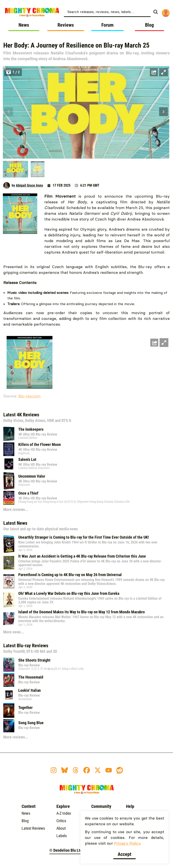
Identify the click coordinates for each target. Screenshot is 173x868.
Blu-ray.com (29, 396)
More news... (14, 632)
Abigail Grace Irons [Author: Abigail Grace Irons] (29, 185)
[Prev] (9, 112)
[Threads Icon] (76, 770)
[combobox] (107, 11)
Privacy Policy (127, 843)
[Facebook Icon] (87, 770)
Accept (125, 854)
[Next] (164, 112)
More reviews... (16, 509)
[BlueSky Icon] (65, 770)
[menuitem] (112, 11)
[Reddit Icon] (120, 770)
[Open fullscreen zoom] (164, 72)
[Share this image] (154, 72)
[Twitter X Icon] (98, 770)
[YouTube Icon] (109, 770)
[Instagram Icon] (54, 770)
